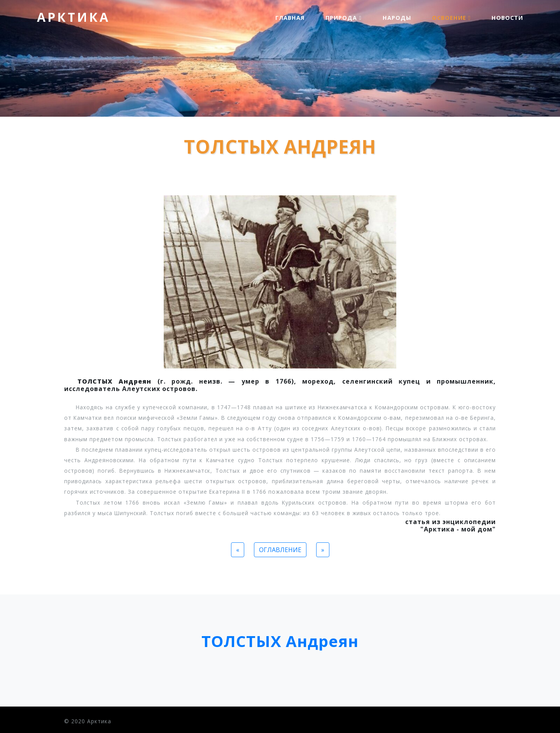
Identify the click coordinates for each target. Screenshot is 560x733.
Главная (290, 18)
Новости (507, 18)
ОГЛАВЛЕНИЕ (280, 550)
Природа (343, 18)
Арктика (73, 17)
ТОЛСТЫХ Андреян (280, 641)
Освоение (451, 18)
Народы (397, 18)
